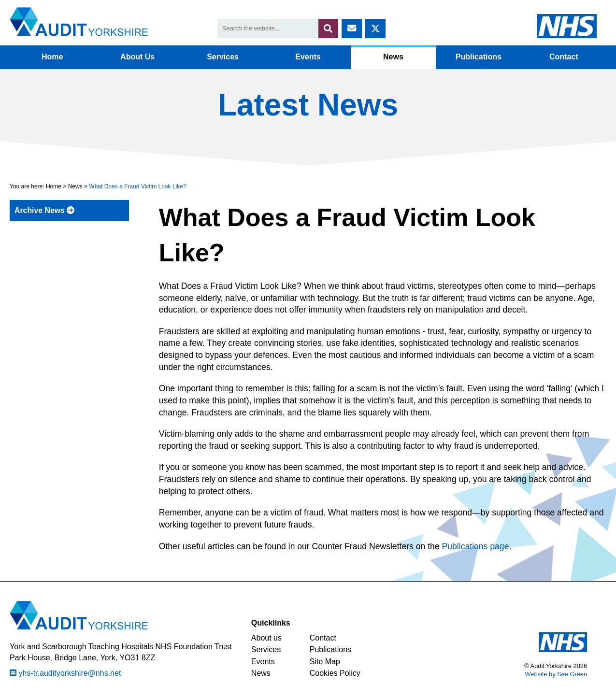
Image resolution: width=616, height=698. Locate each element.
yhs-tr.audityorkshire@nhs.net (65, 673)
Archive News (44, 210)
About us (266, 638)
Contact (564, 57)
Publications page (476, 546)
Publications (479, 57)
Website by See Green (556, 674)
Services (223, 57)
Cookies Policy (335, 673)
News (393, 57)
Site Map (325, 662)
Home (52, 57)
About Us (137, 57)
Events (308, 57)
